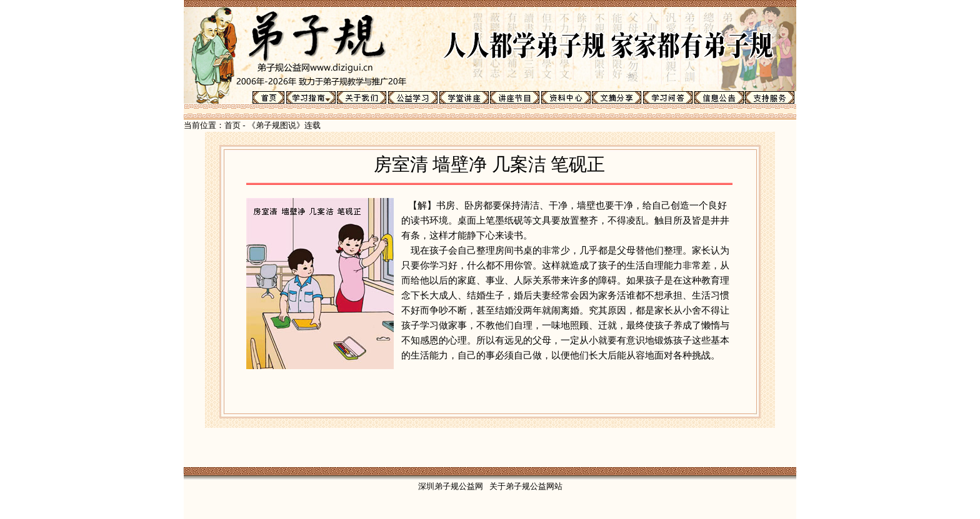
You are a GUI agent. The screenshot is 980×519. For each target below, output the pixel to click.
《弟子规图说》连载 (284, 125)
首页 (232, 125)
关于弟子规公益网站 (526, 486)
